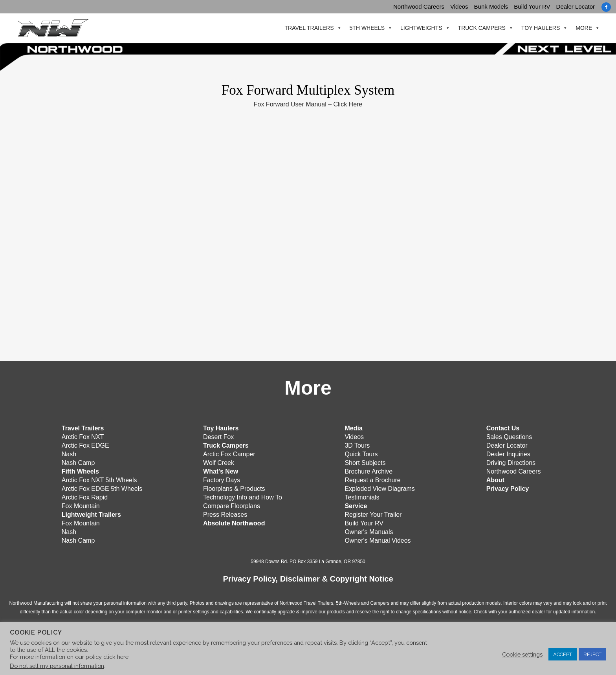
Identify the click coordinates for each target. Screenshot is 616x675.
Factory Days (222, 479)
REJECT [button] (592, 654)
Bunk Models (491, 6)
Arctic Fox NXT (83, 436)
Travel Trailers (307, 28)
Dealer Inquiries (508, 453)
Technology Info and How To (243, 497)
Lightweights (420, 28)
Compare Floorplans (232, 505)
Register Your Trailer (373, 514)
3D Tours (357, 445)
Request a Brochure (372, 479)
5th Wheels (365, 28)
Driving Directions (511, 462)
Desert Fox (218, 436)
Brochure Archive (368, 471)
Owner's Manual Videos (378, 540)
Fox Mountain (81, 505)
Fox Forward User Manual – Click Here (308, 104)
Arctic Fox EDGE (85, 445)
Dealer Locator (576, 6)
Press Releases (225, 514)
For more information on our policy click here (69, 657)
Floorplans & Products (234, 488)
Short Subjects (365, 462)
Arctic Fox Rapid (85, 497)
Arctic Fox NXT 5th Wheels (99, 479)
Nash (69, 453)
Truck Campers (480, 28)
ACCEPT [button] (563, 654)
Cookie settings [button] (522, 654)
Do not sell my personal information (57, 666)
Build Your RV (532, 6)
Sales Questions (509, 436)
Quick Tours (361, 453)
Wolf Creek (219, 462)
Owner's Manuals (369, 531)
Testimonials (362, 497)
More (582, 28)
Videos (459, 6)
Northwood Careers (419, 6)
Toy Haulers (539, 28)
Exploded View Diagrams (379, 488)
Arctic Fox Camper (229, 453)
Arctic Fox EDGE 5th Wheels (102, 488)
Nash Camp (78, 462)
